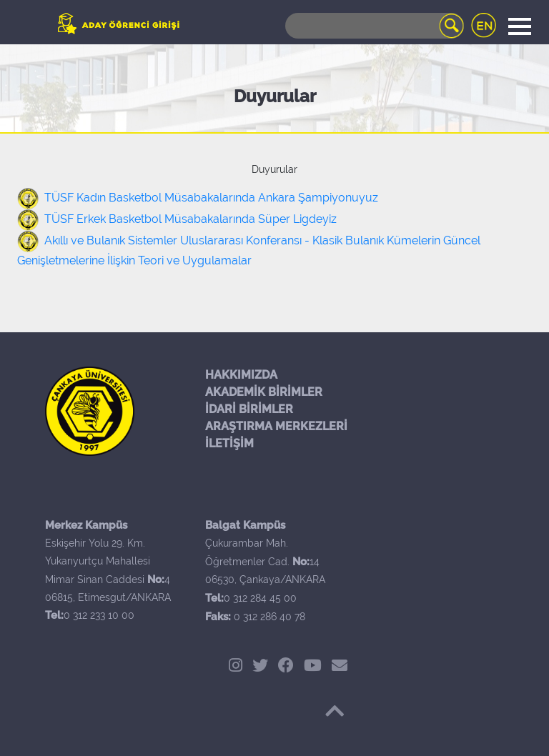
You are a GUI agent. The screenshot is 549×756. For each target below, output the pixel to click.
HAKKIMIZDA (241, 375)
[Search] (375, 26)
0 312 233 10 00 (99, 615)
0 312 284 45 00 (260, 598)
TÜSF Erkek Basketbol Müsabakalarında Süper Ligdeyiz (191, 219)
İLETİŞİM (229, 443)
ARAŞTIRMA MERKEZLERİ (276, 426)
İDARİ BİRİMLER (249, 409)
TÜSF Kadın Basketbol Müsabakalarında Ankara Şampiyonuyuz (211, 198)
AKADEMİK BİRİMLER (264, 392)
